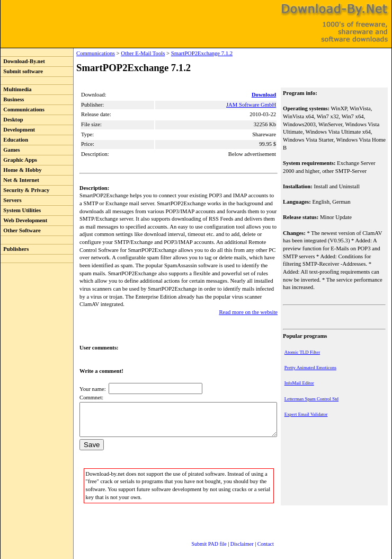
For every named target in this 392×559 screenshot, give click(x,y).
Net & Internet (20, 180)
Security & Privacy (25, 190)
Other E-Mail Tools (121, 53)
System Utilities (21, 210)
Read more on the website (249, 297)
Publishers (15, 249)
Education (14, 140)
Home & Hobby (21, 170)
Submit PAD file (199, 535)
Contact (255, 535)
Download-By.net (23, 61)
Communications (23, 110)
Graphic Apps (19, 160)
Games (10, 150)
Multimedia (16, 89)
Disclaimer (231, 535)
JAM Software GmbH (252, 105)
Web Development (24, 220)
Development (18, 130)
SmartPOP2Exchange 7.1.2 (180, 53)
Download (265, 95)
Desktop (12, 120)
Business (12, 99)
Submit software (22, 71)
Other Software (21, 230)
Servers (11, 200)
